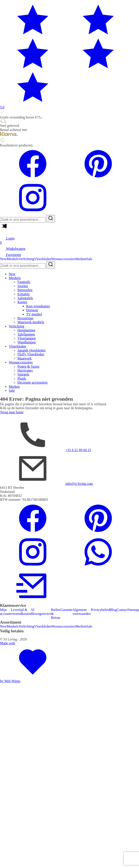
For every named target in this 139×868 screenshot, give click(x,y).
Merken (81, 259)
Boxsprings (25, 318)
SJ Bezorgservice (41, 612)
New (3, 259)
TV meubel (34, 314)
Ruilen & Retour (56, 614)
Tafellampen (26, 334)
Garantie (66, 610)
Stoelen (23, 286)
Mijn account (5, 612)
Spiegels (23, 374)
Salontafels (25, 298)
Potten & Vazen (28, 366)
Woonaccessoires (63, 259)
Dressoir (32, 310)
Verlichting (26, 259)
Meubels (13, 259)
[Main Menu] (3, 228)
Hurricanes (25, 370)
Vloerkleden (43, 259)
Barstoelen (25, 290)
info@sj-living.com (79, 484)
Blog (113, 610)
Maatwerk (25, 358)
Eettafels (24, 294)
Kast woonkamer (38, 306)
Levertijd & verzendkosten (21, 612)
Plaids (22, 378)
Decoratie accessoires (33, 382)
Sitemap (133, 610)
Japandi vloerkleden (31, 350)
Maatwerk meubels (31, 322)
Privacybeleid (100, 610)
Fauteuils (24, 282)
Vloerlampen (27, 338)
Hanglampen (26, 330)
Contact (122, 610)
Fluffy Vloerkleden (31, 354)
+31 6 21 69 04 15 (78, 450)
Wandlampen (27, 342)
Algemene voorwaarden (82, 612)
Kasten (22, 302)
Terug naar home (12, 412)
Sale (89, 259)
